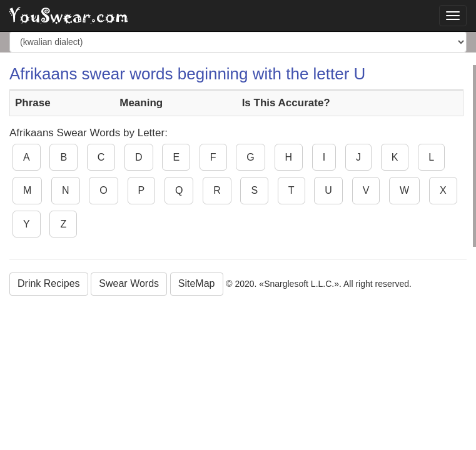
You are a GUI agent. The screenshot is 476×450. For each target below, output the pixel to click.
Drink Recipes (49, 283)
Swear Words (129, 283)
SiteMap (197, 283)
